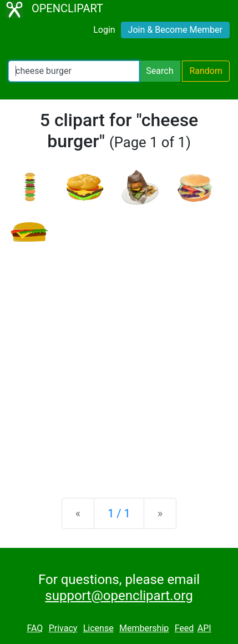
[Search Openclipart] (74, 71)
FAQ (35, 628)
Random (206, 71)
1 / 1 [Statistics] (119, 513)
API (204, 628)
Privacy (63, 628)
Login (104, 30)
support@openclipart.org (119, 596)
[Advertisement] (119, 361)
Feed (184, 628)
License (98, 628)
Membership (144, 628)
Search (159, 71)
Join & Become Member (175, 30)
